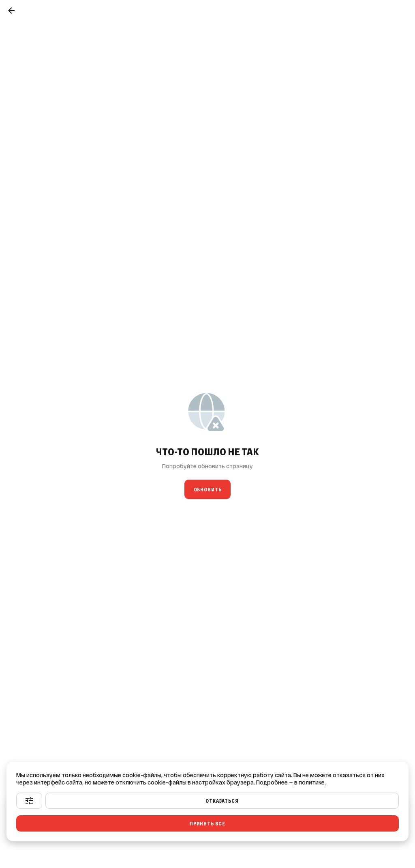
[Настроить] (29, 801)
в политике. (310, 782)
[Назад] (11, 11)
